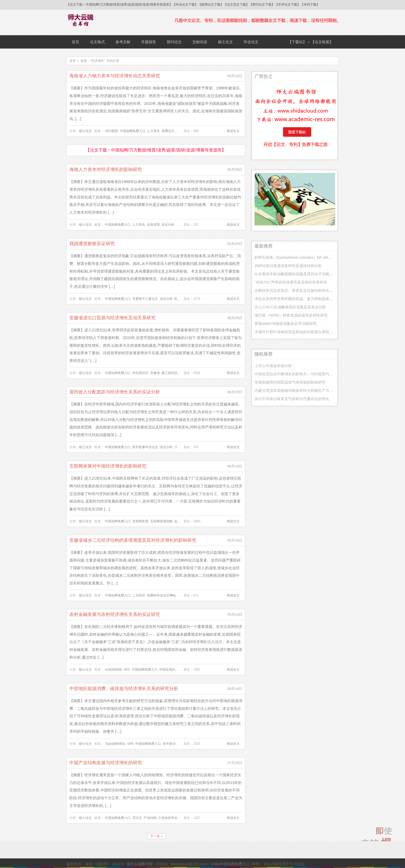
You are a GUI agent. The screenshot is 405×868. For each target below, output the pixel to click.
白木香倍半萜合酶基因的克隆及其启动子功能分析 (296, 274)
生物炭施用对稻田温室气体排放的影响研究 (290, 382)
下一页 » (156, 836)
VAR (130, 744)
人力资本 (153, 131)
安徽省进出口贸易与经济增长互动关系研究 (112, 318)
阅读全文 (233, 131)
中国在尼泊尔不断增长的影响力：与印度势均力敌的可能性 (303, 374)
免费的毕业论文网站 (161, 595)
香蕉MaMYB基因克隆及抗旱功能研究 (286, 324)
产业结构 (150, 818)
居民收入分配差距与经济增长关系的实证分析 (115, 392)
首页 (76, 42)
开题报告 (149, 42)
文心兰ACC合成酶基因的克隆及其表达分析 (290, 307)
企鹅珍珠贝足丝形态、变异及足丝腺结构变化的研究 (297, 290)
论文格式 (97, 42)
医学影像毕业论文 (145, 447)
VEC (127, 670)
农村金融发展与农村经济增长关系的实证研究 (115, 614)
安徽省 (155, 373)
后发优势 (153, 225)
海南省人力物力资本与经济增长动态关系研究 (115, 76)
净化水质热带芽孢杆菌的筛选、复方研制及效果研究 (297, 299)
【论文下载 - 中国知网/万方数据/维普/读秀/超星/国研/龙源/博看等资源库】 (156, 150)
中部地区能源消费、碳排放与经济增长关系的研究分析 (124, 689)
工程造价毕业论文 (171, 818)
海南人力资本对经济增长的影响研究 (106, 170)
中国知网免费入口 (133, 131)
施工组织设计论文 (174, 373)
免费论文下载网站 (174, 131)
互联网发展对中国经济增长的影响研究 (108, 466)
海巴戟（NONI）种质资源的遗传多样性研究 (291, 315)
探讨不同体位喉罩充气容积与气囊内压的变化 (292, 399)
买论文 (137, 818)
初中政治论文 (172, 744)
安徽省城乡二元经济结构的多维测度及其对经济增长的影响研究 (133, 540)
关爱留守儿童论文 (145, 299)
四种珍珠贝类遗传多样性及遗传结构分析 (288, 266)
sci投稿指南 (113, 670)
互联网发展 (140, 521)
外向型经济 (140, 373)
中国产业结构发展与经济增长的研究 (106, 763)
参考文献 (123, 42)
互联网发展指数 (161, 521)
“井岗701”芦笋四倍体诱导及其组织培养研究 (291, 282)
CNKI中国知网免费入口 (230, 864)
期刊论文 (174, 42)
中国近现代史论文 (172, 670)
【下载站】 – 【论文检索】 (311, 42)
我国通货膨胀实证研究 (92, 244)
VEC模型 (111, 131)
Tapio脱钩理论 (115, 744)
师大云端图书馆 (140, 864)
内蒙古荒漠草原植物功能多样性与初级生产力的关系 (297, 391)
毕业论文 (251, 42)
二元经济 (139, 595)
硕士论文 (225, 42)
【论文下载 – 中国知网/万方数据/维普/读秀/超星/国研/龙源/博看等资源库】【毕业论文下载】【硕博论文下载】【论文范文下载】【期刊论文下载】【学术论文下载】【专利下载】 (193, 5)
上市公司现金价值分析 (273, 366)
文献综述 (200, 42)
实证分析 (168, 225)
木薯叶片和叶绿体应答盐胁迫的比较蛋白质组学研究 (297, 332)
